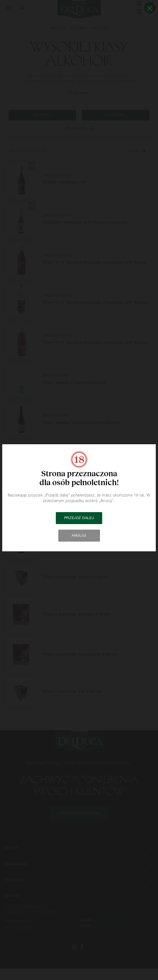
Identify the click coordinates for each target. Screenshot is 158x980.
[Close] (150, 8)
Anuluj (79, 536)
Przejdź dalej (79, 518)
